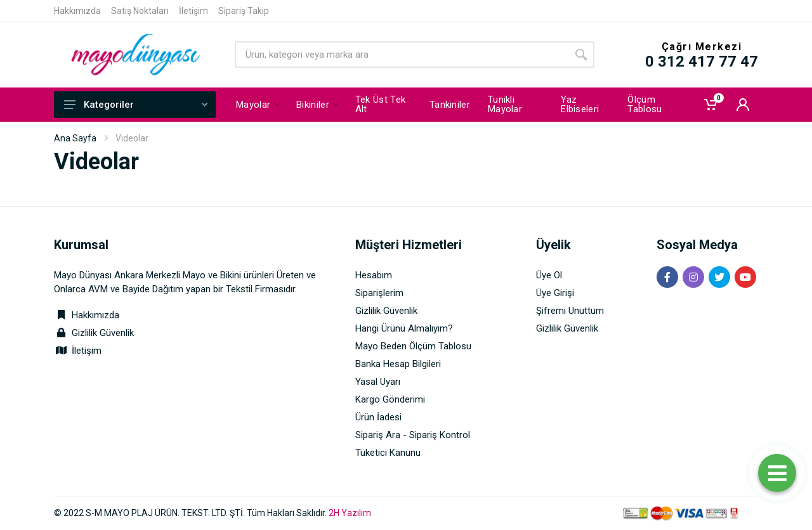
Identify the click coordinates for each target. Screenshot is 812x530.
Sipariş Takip (244, 11)
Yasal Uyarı (378, 382)
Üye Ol (549, 275)
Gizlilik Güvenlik (103, 333)
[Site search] (401, 55)
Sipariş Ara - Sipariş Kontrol (413, 435)
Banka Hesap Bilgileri (398, 364)
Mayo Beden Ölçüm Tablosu (413, 346)
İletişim (193, 11)
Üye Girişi (555, 293)
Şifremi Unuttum (570, 311)
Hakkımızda (77, 11)
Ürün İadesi (378, 417)
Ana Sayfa (75, 138)
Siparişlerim (379, 293)
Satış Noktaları (140, 11)
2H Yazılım (350, 513)
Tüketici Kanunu (388, 453)
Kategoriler (136, 105)
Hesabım (374, 275)
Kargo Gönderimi (390, 399)
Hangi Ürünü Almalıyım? (404, 328)
